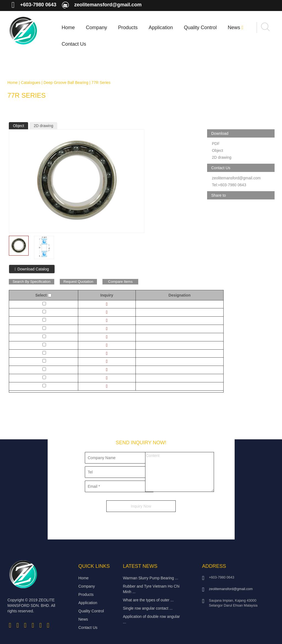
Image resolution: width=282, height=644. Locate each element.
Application (161, 28)
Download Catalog (32, 269)
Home (68, 28)
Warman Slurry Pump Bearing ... (151, 578)
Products (128, 28)
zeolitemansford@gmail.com (108, 5)
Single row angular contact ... (148, 608)
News (236, 28)
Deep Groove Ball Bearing (66, 83)
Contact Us (74, 44)
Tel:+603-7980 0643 (229, 185)
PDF (216, 144)
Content (180, 472)
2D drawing (43, 126)
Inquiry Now (141, 506)
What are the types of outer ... (148, 600)
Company (97, 28)
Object (18, 126)
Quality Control (200, 28)
